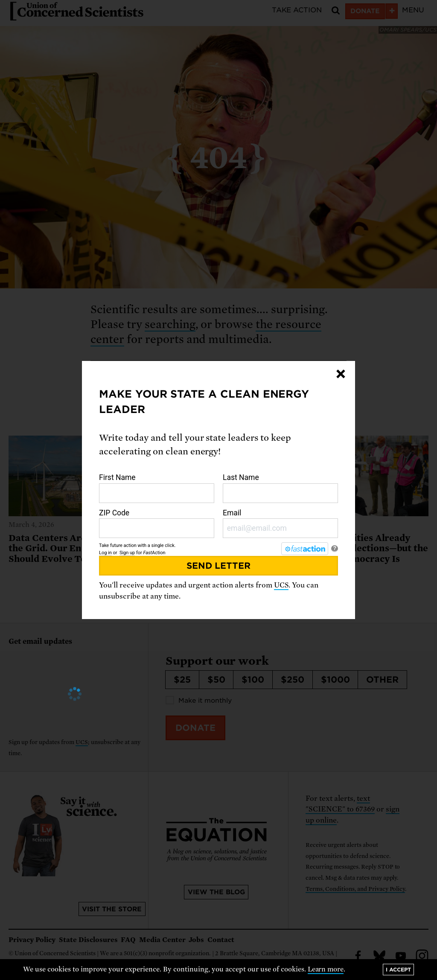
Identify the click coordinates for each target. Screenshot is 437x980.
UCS (281, 585)
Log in (105, 553)
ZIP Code (157, 523)
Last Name (280, 488)
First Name (157, 488)
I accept (398, 970)
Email (280, 523)
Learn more (326, 969)
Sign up (127, 553)
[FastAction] (305, 549)
